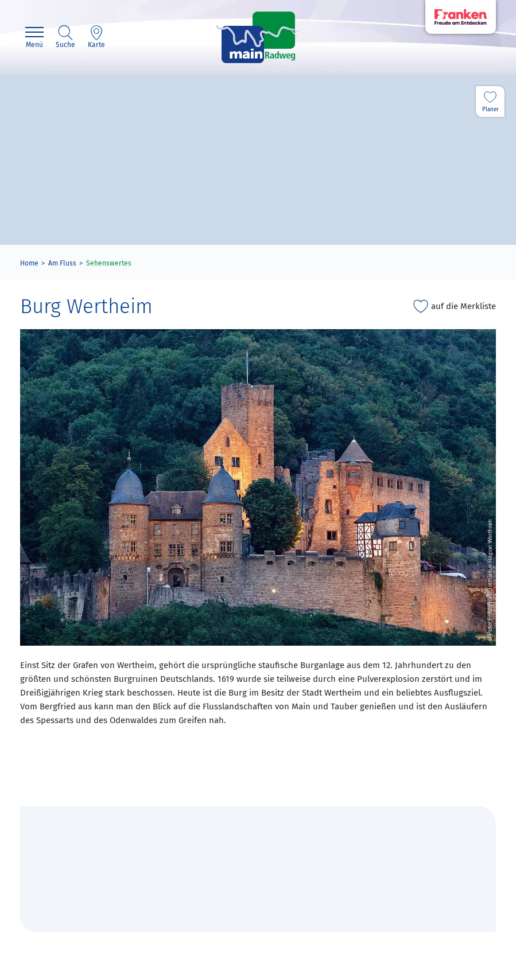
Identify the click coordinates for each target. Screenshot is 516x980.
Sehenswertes (109, 263)
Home (29, 263)
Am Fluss (62, 263)
